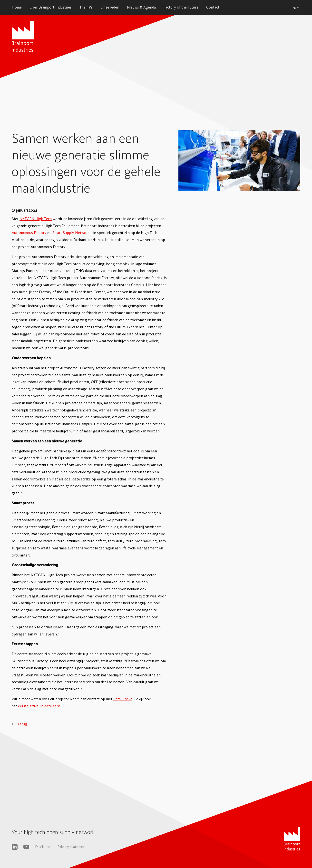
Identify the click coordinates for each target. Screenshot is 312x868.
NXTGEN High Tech (36, 219)
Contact (213, 7)
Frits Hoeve (123, 699)
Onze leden (110, 7)
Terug (22, 724)
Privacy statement (72, 847)
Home (17, 7)
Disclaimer (43, 847)
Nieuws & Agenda (141, 7)
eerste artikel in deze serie (39, 706)
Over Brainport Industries (51, 7)
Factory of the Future (181, 7)
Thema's (86, 7)
